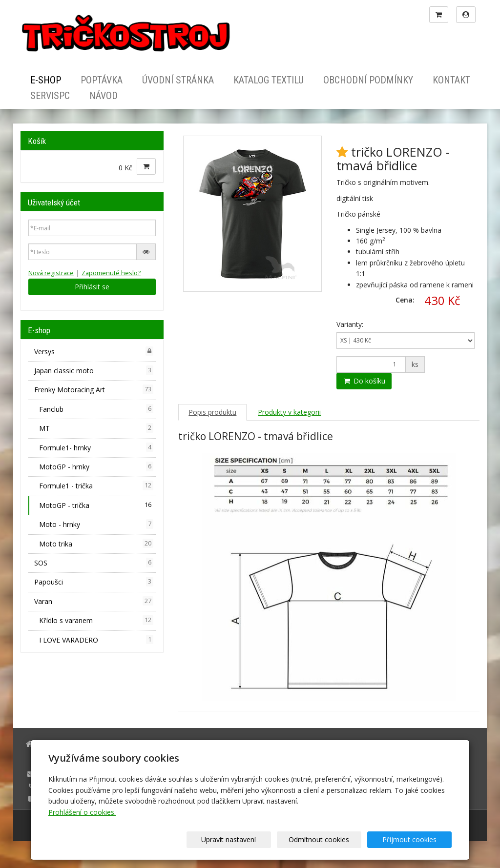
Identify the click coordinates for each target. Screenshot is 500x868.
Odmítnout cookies (334, 839)
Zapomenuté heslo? (111, 273)
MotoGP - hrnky (96, 466)
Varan (94, 601)
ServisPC (50, 96)
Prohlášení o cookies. (82, 812)
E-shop (46, 80)
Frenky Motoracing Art (94, 389)
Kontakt (451, 80)
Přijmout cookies (414, 839)
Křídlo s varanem (96, 620)
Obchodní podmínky (368, 80)
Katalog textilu (269, 80)
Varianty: (350, 324)
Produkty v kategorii (289, 412)
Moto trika (96, 544)
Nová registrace (51, 273)
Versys (94, 351)
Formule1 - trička (96, 485)
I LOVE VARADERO (96, 640)
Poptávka (102, 80)
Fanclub (96, 409)
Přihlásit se (92, 287)
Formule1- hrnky (96, 447)
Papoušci (94, 582)
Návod (104, 96)
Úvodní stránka (178, 80)
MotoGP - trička (96, 505)
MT (96, 428)
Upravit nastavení (253, 839)
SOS (94, 563)
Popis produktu (212, 412)
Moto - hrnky (96, 524)
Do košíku (364, 381)
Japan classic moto (94, 370)
